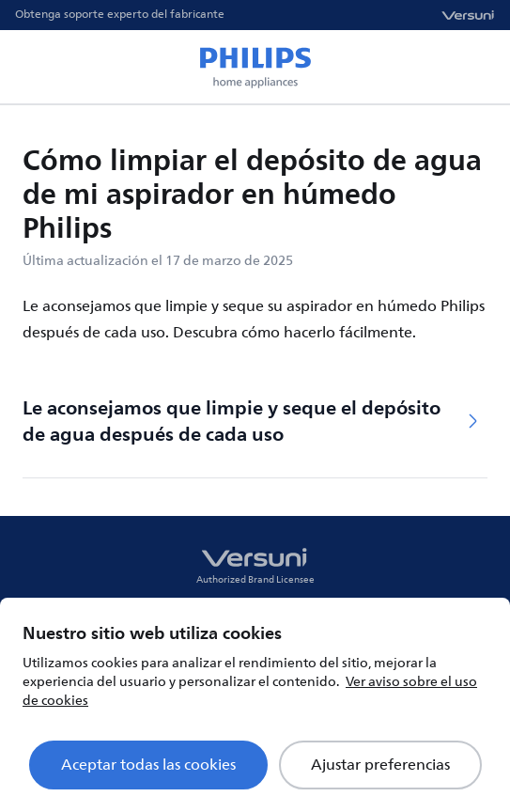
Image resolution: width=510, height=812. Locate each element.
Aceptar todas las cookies (148, 765)
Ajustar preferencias (380, 765)
